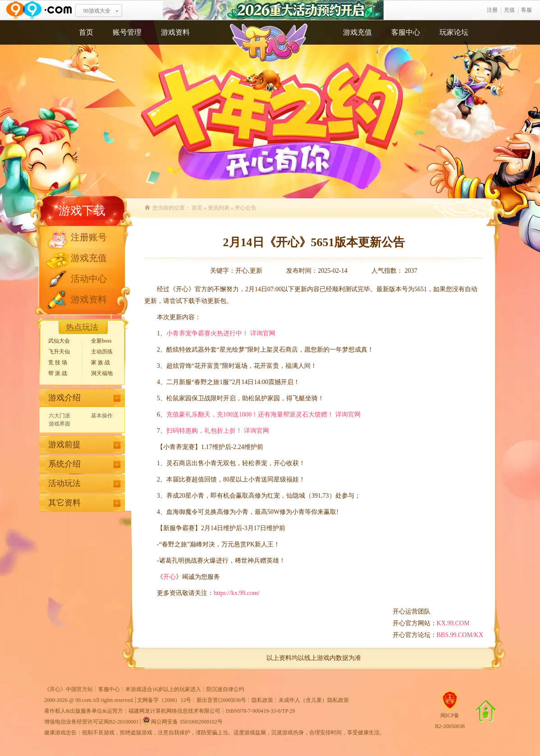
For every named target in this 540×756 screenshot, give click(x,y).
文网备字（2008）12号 (164, 700)
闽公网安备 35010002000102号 (182, 721)
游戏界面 (59, 424)
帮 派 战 (58, 373)
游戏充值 (357, 32)
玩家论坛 (454, 32)
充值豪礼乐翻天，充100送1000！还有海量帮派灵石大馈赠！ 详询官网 (263, 415)
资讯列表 (219, 208)
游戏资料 (175, 32)
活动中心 (89, 279)
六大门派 (59, 416)
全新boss (101, 341)
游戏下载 (82, 211)
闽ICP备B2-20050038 (450, 717)
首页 (86, 32)
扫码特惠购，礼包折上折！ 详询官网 (218, 431)
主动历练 (102, 352)
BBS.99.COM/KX (460, 635)
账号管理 (127, 32)
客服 (526, 10)
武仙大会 (59, 341)
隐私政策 (262, 700)
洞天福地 (102, 373)
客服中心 (406, 32)
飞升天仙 (59, 352)
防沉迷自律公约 (225, 689)
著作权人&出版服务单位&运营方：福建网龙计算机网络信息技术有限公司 (132, 711)
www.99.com (39, 10)
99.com (83, 700)
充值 (509, 10)
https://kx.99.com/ (237, 593)
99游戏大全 (97, 11)
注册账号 (89, 237)
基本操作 (102, 416)
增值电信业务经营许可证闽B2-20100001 (92, 722)
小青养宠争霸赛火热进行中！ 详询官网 (221, 333)
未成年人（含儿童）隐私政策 (314, 700)
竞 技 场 (58, 362)
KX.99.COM (453, 623)
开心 (169, 577)
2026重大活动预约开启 (273, 10)
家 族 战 (101, 362)
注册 (492, 10)
